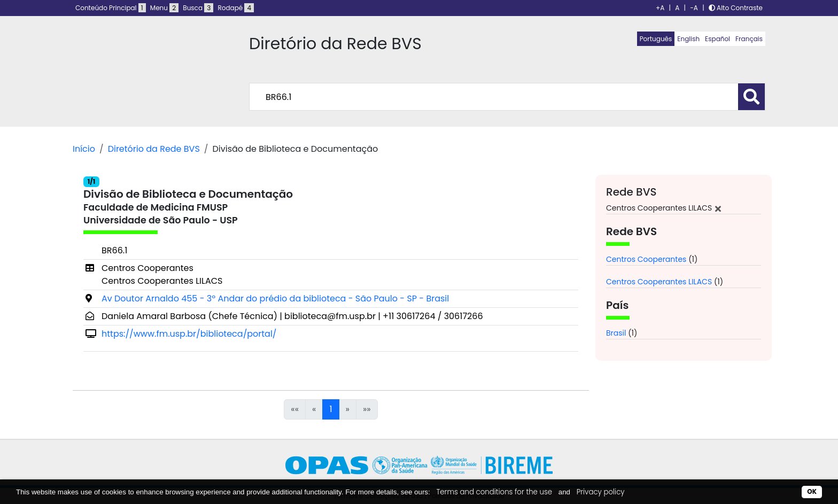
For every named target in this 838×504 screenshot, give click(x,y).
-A (694, 8)
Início (84, 149)
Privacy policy (601, 492)
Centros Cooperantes (646, 259)
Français (749, 39)
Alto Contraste (736, 8)
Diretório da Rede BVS (154, 149)
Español (717, 39)
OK (812, 491)
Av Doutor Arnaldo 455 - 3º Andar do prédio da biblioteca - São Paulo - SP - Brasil (275, 298)
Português (656, 39)
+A (660, 8)
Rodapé (236, 8)
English (688, 39)
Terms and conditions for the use (494, 492)
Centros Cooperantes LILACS (659, 282)
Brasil (616, 333)
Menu (164, 8)
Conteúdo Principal (111, 8)
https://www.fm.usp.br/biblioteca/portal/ (189, 334)
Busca (198, 8)
